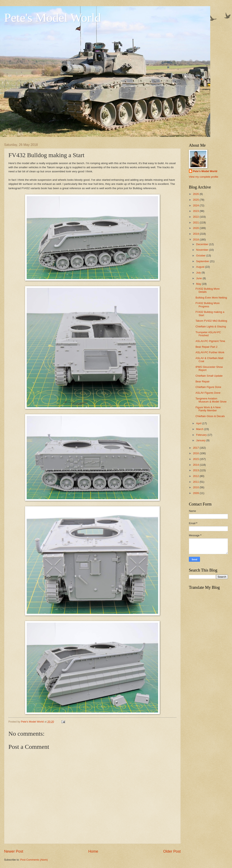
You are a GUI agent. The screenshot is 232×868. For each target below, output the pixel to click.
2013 (196, 470)
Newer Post (14, 851)
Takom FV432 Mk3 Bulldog (211, 321)
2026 (196, 194)
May (199, 284)
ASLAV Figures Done (208, 393)
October (201, 256)
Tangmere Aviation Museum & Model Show (211, 400)
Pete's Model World (53, 18)
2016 (196, 453)
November (203, 250)
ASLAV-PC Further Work (210, 352)
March (200, 429)
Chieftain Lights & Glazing (211, 327)
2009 (196, 493)
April (199, 423)
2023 (196, 211)
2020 (196, 228)
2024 (196, 205)
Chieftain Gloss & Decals (210, 416)
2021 (196, 222)
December (203, 244)
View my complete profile (204, 177)
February (202, 435)
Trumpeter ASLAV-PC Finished (208, 334)
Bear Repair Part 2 (206, 347)
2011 (196, 482)
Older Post (172, 851)
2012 (196, 476)
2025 (196, 200)
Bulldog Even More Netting (211, 298)
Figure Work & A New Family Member (208, 409)
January (201, 440)
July (199, 273)
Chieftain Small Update (209, 376)
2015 (196, 459)
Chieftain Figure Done (208, 387)
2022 (196, 217)
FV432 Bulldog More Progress (207, 305)
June (199, 278)
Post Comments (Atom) (34, 860)
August (201, 267)
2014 (196, 465)
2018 (196, 240)
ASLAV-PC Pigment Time (210, 341)
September (203, 261)
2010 (196, 487)
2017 (196, 448)
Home (93, 851)
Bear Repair (203, 381)
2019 (196, 234)
